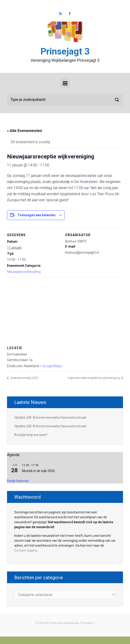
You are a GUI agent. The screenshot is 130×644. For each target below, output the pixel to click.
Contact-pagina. (26, 550)
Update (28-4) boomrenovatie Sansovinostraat (50, 417)
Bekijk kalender (18, 481)
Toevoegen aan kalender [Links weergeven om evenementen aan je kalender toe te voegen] (37, 215)
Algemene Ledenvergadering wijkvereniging (94, 378)
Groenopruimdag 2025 (24, 378)
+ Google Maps (51, 366)
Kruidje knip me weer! (31, 435)
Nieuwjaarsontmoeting (24, 272)
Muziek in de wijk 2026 (38, 471)
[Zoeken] (65, 100)
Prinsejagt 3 (65, 51)
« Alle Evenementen (25, 131)
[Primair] (65, 83)
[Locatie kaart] (65, 311)
